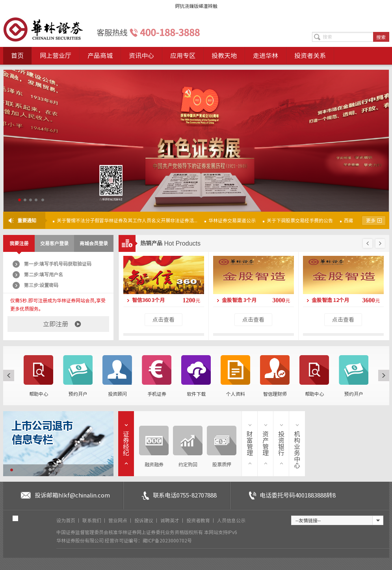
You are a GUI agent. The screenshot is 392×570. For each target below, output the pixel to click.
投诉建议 (144, 520)
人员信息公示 (231, 520)
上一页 (368, 244)
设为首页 (66, 520)
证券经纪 (126, 443)
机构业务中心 (297, 450)
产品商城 (100, 56)
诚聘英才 (170, 520)
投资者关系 (310, 56)
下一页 (379, 244)
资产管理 (266, 443)
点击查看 (163, 320)
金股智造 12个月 (330, 300)
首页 (17, 56)
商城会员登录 (94, 243)
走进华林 (266, 56)
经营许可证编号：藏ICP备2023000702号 (148, 540)
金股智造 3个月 (239, 300)
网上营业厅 (56, 56)
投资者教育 (199, 520)
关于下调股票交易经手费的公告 (300, 220)
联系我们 (92, 520)
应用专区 (183, 56)
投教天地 (224, 56)
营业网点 (118, 520)
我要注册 (19, 243)
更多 (371, 220)
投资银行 (281, 443)
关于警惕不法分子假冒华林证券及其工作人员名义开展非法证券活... (127, 220)
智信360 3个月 (148, 300)
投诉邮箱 (72, 495)
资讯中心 (141, 56)
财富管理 (250, 443)
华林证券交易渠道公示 (232, 220)
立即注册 (56, 324)
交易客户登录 (54, 243)
